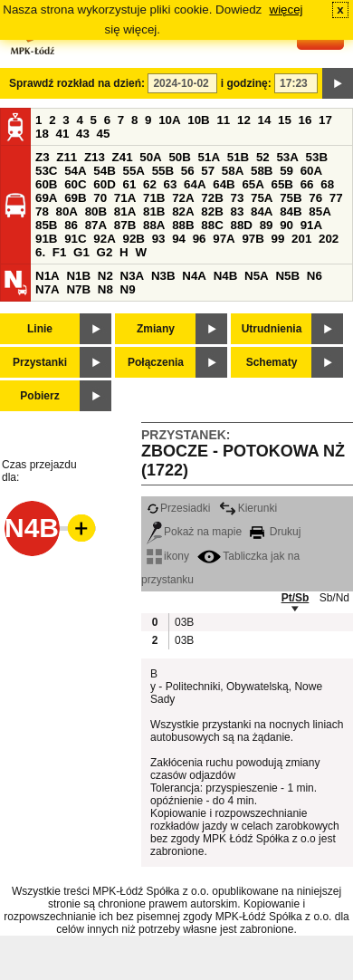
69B (75, 198)
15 (285, 120)
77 (336, 198)
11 (223, 120)
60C (75, 184)
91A (311, 225)
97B (253, 239)
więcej (286, 10)
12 (244, 120)
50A (150, 157)
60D (104, 184)
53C (46, 171)
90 (286, 225)
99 (278, 239)
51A (209, 157)
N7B (78, 289)
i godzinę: (246, 83)
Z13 (95, 157)
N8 (105, 289)
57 (208, 171)
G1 (81, 252)
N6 (315, 276)
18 (42, 134)
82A (183, 211)
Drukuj (275, 532)
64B (224, 184)
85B (46, 225)
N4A (194, 276)
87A (96, 225)
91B (46, 239)
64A (195, 184)
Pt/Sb (296, 598)
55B (163, 171)
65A (253, 184)
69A (46, 198)
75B (291, 198)
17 (325, 120)
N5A (257, 276)
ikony (168, 556)
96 (200, 239)
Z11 (67, 157)
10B (198, 120)
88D (241, 225)
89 (267, 225)
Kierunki (248, 508)
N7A (48, 289)
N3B (163, 276)
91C (75, 239)
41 (63, 134)
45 (104, 134)
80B (96, 211)
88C (212, 225)
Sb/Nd (334, 598)
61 (129, 184)
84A (262, 211)
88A (154, 225)
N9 (128, 289)
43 (83, 134)
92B (133, 239)
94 (179, 239)
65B (282, 184)
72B (212, 198)
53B (317, 157)
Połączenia (156, 362)
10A (169, 120)
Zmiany (156, 329)
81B (154, 211)
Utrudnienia (272, 329)
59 (286, 171)
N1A (48, 276)
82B (212, 211)
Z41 (123, 157)
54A (75, 171)
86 (71, 225)
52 (263, 157)
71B (154, 198)
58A (233, 171)
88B (183, 225)
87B (125, 225)
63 (171, 184)
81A (125, 211)
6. (40, 252)
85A (320, 211)
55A (133, 171)
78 (42, 211)
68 (327, 184)
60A (311, 171)
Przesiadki (178, 508)
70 (100, 198)
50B (179, 157)
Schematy (272, 362)
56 (188, 171)
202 (329, 239)
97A (224, 239)
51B (238, 157)
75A (262, 198)
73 (237, 198)
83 (237, 211)
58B (262, 171)
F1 (60, 252)
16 (305, 120)
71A (125, 198)
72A (183, 198)
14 (265, 120)
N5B (287, 276)
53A (287, 157)
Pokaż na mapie (194, 532)
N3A (133, 276)
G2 (105, 252)
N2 (105, 276)
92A (104, 239)
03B (184, 622)
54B (104, 171)
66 (307, 184)
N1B (78, 276)
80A (67, 211)
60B (46, 184)
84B (291, 211)
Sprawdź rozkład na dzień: (77, 83)
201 (301, 239)
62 (150, 184)
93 (159, 239)
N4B (226, 276)
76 (315, 198)
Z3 (43, 157)
